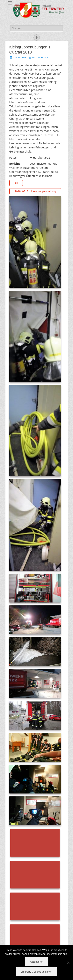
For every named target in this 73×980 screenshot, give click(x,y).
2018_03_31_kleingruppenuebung (35, 191)
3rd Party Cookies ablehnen (36, 972)
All (16, 183)
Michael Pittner (40, 58)
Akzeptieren (36, 962)
